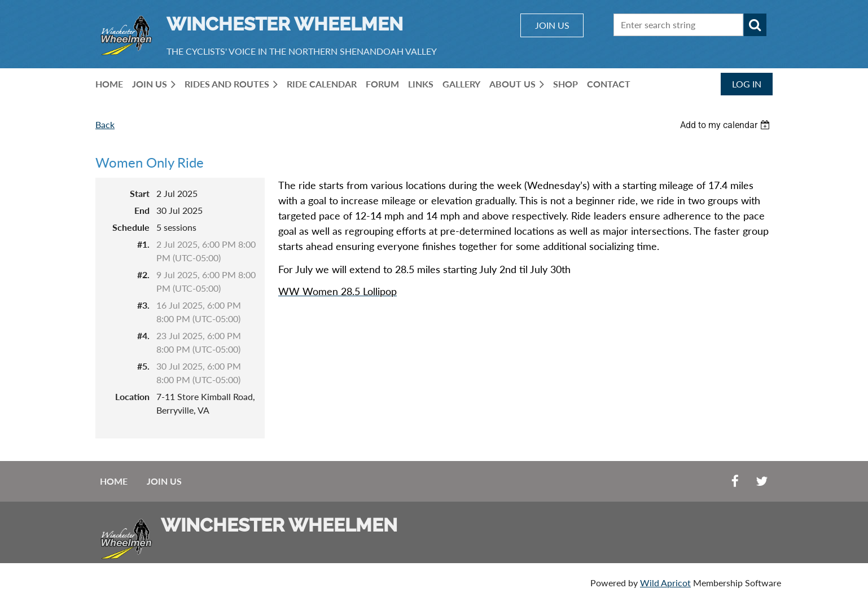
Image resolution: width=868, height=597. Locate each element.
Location (132, 396)
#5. (143, 366)
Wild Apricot (665, 583)
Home (114, 481)
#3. (143, 305)
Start (140, 193)
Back (105, 124)
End (142, 210)
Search (755, 25)
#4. (143, 335)
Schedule (131, 227)
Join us (164, 481)
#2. (143, 275)
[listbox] (726, 125)
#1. (143, 244)
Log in (747, 84)
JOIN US (552, 25)
